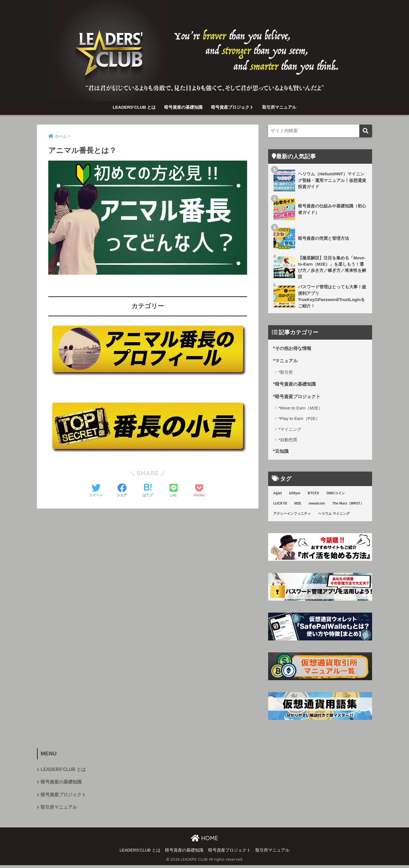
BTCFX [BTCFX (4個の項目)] (314, 495)
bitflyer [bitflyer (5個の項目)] (295, 495)
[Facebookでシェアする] (122, 491)
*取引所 (286, 374)
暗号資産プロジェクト (232, 107)
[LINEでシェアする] (174, 491)
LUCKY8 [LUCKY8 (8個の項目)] (280, 505)
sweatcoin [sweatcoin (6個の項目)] (317, 505)
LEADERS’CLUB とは (134, 107)
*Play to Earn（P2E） (299, 420)
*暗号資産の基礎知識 (296, 385)
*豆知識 (281, 453)
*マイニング (290, 431)
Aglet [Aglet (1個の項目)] (277, 495)
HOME (204, 841)
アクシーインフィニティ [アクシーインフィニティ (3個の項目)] (292, 516)
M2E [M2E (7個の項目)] (298, 505)
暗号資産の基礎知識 (183, 107)
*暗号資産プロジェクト (298, 398)
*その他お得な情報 (293, 349)
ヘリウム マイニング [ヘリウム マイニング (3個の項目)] (334, 516)
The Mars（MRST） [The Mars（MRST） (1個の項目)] (348, 505)
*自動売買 (288, 441)
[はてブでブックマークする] (148, 491)
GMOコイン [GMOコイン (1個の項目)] (336, 495)
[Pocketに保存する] (199, 491)
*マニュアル (286, 362)
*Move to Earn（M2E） (301, 410)
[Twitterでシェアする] (96, 491)
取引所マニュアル (279, 107)
